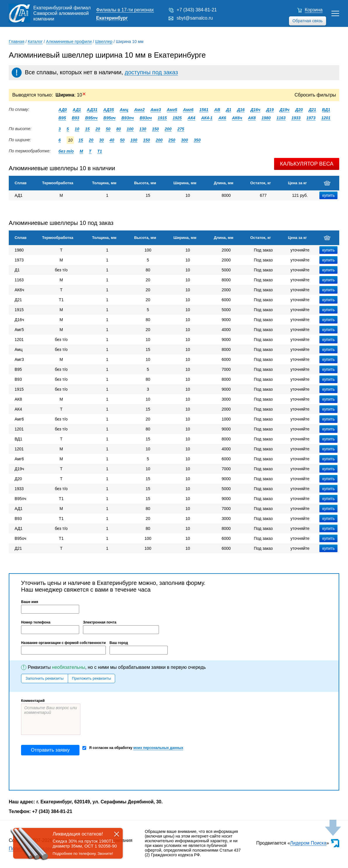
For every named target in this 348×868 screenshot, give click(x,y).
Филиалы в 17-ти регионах (125, 10)
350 (197, 140)
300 (185, 140)
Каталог (35, 42)
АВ (217, 110)
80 (119, 129)
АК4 (192, 118)
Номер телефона (36, 622)
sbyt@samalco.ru (195, 18)
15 (87, 129)
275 (181, 129)
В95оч (110, 118)
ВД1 (326, 110)
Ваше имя (30, 602)
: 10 (71, 95)
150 (155, 129)
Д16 (241, 110)
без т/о (66, 151)
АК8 (252, 118)
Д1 (229, 110)
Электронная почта (100, 622)
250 (172, 140)
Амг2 (139, 110)
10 (77, 129)
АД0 (63, 110)
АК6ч (237, 118)
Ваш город (119, 643)
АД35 (108, 110)
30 (102, 140)
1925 (177, 118)
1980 (266, 118)
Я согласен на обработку (133, 748)
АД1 (77, 110)
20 (98, 129)
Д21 (312, 110)
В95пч (91, 118)
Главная (17, 42)
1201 (326, 118)
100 (130, 129)
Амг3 (156, 110)
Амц (124, 110)
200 (168, 129)
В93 (76, 118)
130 (143, 129)
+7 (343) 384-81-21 (197, 10)
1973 (311, 118)
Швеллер (104, 42)
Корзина (314, 10)
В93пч (127, 118)
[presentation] (65, 773)
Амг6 (188, 110)
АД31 (92, 110)
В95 (62, 118)
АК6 (222, 118)
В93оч (146, 118)
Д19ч (285, 110)
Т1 (100, 151)
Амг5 (172, 110)
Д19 (270, 110)
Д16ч (255, 110)
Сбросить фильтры (315, 95)
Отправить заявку (50, 750)
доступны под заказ (151, 72)
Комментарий (33, 701)
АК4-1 (207, 118)
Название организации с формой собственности (63, 643)
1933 (296, 118)
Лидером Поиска (308, 843)
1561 (204, 110)
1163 (281, 118)
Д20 (299, 110)
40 (112, 140)
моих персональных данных (158, 748)
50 (108, 129)
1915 (162, 118)
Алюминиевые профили (69, 42)
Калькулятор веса (307, 164)
